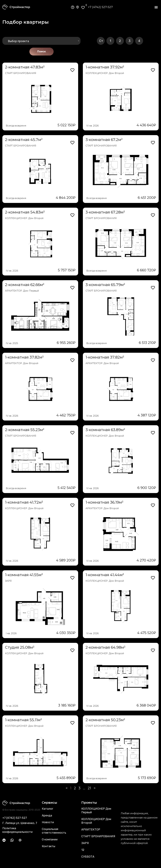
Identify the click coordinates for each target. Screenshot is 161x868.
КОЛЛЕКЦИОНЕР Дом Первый (96, 811)
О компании (50, 839)
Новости (48, 822)
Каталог (47, 809)
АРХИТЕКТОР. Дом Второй (22, 363)
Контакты (49, 846)
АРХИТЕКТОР (91, 830)
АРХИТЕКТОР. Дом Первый (22, 291)
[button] (156, 7)
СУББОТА (88, 857)
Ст (101, 41)
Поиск (42, 51)
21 (89, 788)
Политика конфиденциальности (17, 830)
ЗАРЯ (8, 581)
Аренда (47, 815)
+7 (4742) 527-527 (100, 7)
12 (83, 850)
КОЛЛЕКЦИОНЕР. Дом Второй (105, 73)
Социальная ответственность (54, 831)
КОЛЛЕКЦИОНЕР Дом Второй (96, 821)
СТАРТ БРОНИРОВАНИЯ (21, 73)
